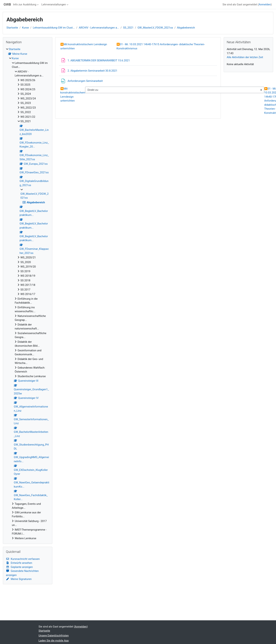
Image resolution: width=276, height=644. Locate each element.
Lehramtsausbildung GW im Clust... (54, 28)
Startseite (12, 28)
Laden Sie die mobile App (54, 641)
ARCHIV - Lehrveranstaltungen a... (99, 28)
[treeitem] (28, 294)
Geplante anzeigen (19, 567)
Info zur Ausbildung (25, 4)
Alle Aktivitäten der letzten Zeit (245, 57)
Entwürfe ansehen (19, 563)
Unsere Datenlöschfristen (54, 636)
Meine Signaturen (19, 579)
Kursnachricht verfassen (23, 559)
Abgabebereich (186, 28)
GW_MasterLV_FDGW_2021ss (155, 28)
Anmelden (265, 4)
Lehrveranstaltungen (54, 4)
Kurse (25, 28)
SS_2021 (128, 28)
